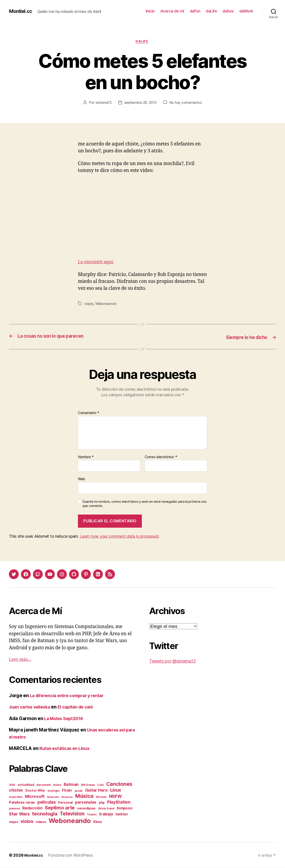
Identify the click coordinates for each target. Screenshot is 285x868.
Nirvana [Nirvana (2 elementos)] (101, 797)
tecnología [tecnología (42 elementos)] (45, 814)
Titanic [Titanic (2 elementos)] (92, 815)
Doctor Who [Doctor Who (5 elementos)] (35, 791)
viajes (89, 304)
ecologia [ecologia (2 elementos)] (54, 791)
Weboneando (107, 304)
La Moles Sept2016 (65, 719)
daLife (211, 11)
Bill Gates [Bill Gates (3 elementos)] (88, 785)
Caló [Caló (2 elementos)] (101, 785)
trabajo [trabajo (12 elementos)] (106, 814)
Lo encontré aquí (97, 262)
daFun (195, 11)
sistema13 (102, 103)
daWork (246, 11)
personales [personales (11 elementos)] (86, 802)
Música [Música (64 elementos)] (84, 796)
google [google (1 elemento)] (79, 791)
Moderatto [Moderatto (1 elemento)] (53, 797)
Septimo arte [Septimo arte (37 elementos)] (60, 808)
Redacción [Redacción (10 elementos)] (32, 808)
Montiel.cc (22, 11)
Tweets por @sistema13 (175, 661)
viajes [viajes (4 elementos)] (13, 822)
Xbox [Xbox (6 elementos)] (97, 822)
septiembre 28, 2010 (140, 103)
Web (81, 479)
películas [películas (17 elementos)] (47, 802)
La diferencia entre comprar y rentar (70, 696)
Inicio (150, 11)
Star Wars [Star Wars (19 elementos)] (19, 814)
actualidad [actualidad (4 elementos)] (26, 785)
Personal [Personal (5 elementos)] (65, 803)
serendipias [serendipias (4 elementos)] (86, 808)
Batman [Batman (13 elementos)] (71, 784)
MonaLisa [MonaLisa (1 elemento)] (67, 797)
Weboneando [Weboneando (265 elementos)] (70, 821)
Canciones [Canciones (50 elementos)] (119, 784)
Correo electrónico (161, 457)
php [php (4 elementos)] (102, 803)
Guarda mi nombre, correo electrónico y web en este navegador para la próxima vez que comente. (144, 504)
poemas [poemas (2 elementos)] (14, 809)
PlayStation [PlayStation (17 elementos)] (119, 802)
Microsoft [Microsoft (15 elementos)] (35, 797)
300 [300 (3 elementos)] (12, 785)
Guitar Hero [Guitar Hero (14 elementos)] (96, 790)
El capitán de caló (81, 707)
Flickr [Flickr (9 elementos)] (67, 790)
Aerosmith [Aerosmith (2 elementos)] (44, 785)
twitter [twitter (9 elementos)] (122, 814)
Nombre (86, 457)
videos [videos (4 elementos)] (41, 822)
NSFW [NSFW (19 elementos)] (115, 797)
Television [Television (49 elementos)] (72, 814)
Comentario (89, 413)
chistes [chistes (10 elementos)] (16, 790)
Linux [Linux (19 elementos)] (116, 790)
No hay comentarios (187, 103)
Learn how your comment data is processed (119, 537)
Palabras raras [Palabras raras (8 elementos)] (22, 803)
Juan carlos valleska (32, 707)
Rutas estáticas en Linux (66, 749)
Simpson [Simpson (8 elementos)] (124, 808)
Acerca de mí (172, 11)
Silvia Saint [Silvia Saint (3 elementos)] (106, 809)
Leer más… (21, 660)
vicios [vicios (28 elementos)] (27, 822)
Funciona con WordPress (72, 855)
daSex (228, 11)
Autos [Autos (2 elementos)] (57, 785)
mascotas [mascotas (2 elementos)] (16, 797)
